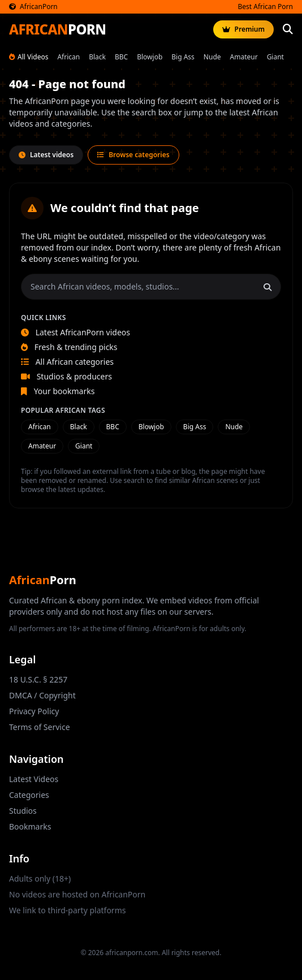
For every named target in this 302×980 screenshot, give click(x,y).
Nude (212, 57)
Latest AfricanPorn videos (75, 332)
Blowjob (150, 57)
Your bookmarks (58, 391)
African (68, 57)
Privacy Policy (34, 711)
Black (97, 57)
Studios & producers (66, 376)
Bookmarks (30, 826)
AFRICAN (57, 29)
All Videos (29, 57)
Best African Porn (265, 7)
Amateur (244, 57)
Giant (275, 57)
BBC (121, 57)
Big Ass (183, 57)
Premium (243, 29)
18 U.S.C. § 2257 (38, 679)
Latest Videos (34, 779)
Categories (29, 795)
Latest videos (46, 155)
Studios (23, 811)
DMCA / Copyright (42, 695)
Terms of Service (40, 727)
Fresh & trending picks (69, 347)
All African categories (67, 362)
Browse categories (133, 155)
